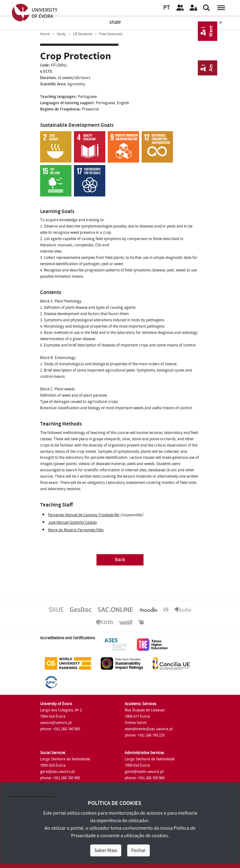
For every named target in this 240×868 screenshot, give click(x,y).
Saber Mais (106, 850)
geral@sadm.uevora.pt (144, 772)
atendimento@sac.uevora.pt (149, 729)
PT (167, 8)
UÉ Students (83, 34)
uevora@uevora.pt (56, 723)
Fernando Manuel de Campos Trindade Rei (84, 515)
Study (166, 23)
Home (45, 34)
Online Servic (136, 723)
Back (120, 560)
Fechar (138, 850)
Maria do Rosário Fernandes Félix (76, 530)
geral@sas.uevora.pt (57, 772)
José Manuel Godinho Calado (72, 522)
